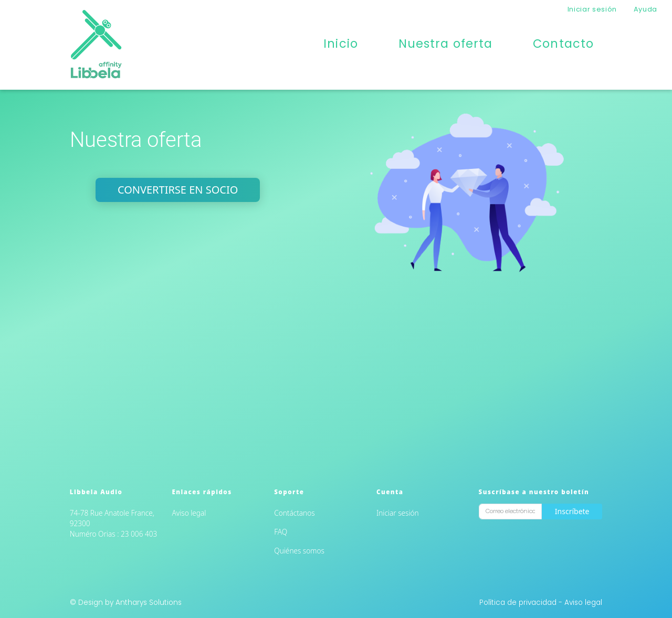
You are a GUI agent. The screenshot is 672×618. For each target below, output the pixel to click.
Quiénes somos (299, 551)
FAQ (281, 532)
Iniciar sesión (592, 9)
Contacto (563, 44)
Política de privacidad (519, 603)
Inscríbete (572, 511)
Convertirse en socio (178, 190)
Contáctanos (294, 513)
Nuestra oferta (446, 44)
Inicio (341, 44)
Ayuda (645, 9)
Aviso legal (189, 513)
